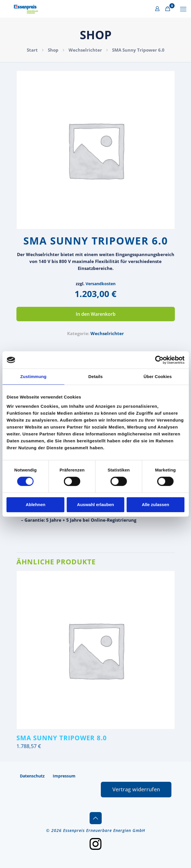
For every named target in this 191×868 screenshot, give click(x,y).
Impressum (64, 776)
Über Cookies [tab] (158, 376)
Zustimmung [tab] (33, 376)
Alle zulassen (155, 505)
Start (32, 50)
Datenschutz (32, 776)
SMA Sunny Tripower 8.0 (62, 738)
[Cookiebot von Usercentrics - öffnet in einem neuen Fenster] (159, 360)
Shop (53, 50)
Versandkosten (101, 284)
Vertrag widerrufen (136, 789)
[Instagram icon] (96, 843)
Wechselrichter (85, 50)
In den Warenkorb (96, 314)
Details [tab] (96, 376)
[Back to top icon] (96, 818)
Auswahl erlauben (95, 505)
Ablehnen (35, 505)
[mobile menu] (183, 9)
